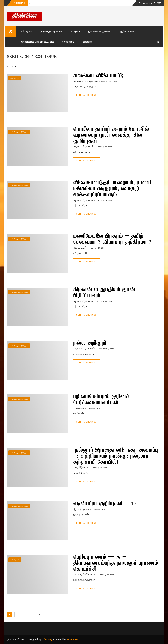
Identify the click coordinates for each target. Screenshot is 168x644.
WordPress (73, 639)
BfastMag (47, 639)
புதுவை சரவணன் (84, 349)
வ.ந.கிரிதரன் (81, 468)
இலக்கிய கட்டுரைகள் (100, 32)
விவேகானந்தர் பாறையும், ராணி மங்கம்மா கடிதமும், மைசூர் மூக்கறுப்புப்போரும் (112, 189)
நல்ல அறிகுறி (90, 343)
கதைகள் (75, 32)
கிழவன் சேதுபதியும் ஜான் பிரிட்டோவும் (104, 293)
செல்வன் (79, 408)
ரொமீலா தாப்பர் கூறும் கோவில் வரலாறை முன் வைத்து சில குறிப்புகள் (111, 136)
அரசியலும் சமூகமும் (51, 32)
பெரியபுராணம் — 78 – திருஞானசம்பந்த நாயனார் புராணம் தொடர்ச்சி (116, 563)
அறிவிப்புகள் (126, 32)
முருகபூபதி (80, 248)
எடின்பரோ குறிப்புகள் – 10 (104, 504)
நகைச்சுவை (68, 42)
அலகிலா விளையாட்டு (98, 76)
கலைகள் (87, 42)
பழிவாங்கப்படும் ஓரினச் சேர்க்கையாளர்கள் (101, 400)
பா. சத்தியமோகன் (84, 575)
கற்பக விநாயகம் (83, 147)
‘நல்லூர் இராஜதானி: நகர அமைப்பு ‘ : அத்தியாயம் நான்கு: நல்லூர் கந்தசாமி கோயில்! (115, 456)
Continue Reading (86, 95)
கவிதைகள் (26, 32)
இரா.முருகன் (81, 509)
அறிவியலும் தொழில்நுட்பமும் (37, 42)
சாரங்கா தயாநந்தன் (86, 81)
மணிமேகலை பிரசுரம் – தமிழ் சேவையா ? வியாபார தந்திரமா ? (112, 239)
